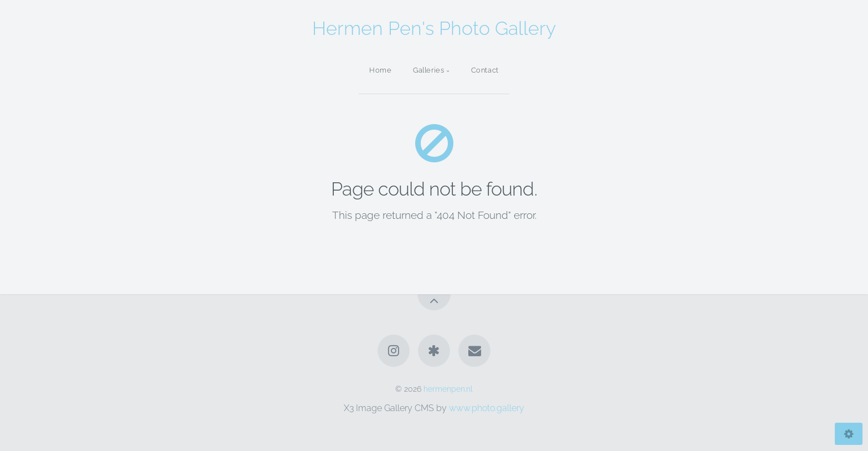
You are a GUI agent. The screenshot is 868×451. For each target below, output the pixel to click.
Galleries (429, 70)
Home (381, 70)
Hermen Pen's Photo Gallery (434, 28)
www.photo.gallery (487, 408)
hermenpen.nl (448, 389)
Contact (485, 70)
